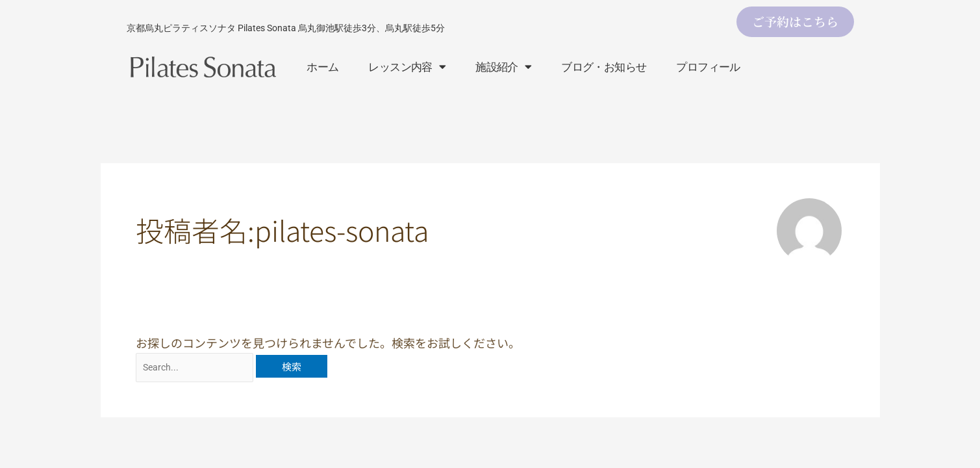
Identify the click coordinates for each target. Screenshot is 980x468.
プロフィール (708, 67)
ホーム (322, 67)
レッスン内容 (407, 67)
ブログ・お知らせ (604, 67)
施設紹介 (503, 67)
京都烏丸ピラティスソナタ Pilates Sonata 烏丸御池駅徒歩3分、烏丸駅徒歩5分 (286, 28)
